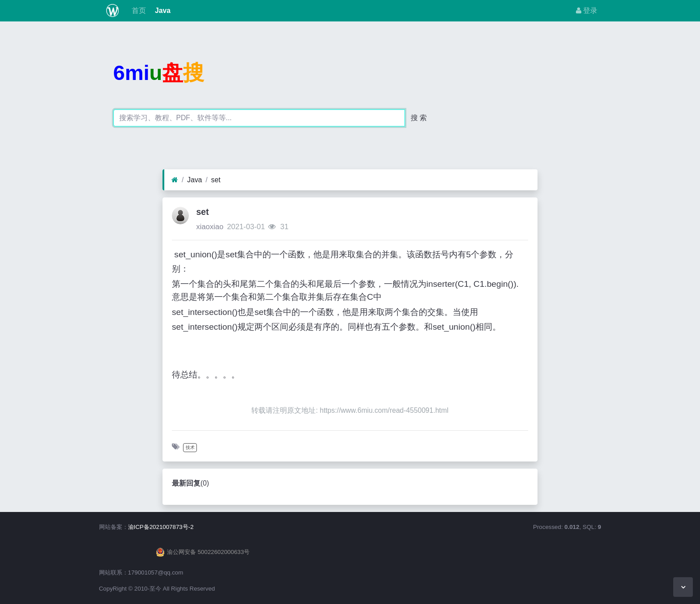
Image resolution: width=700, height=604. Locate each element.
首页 (137, 10)
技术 (190, 447)
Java (162, 10)
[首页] (175, 180)
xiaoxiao (210, 227)
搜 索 (419, 118)
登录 (587, 10)
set (216, 180)
